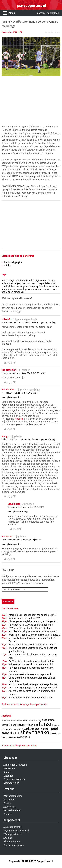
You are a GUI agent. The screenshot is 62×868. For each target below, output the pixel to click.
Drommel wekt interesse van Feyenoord (30, 674)
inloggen (40, 13)
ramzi (46, 289)
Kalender (8, 776)
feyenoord (24, 725)
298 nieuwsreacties (10, 540)
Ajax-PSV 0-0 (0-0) (31, 373)
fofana (51, 281)
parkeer (29, 729)
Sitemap (8, 838)
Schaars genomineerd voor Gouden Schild (31, 665)
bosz (37, 720)
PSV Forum (9, 768)
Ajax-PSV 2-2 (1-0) (30, 323)
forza (45, 724)
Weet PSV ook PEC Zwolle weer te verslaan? (32, 645)
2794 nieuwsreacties (11, 373)
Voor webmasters (13, 796)
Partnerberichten (12, 811)
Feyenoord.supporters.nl (16, 831)
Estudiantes (8, 390)
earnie (5, 725)
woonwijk (23, 737)
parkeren (43, 728)
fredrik (48, 286)
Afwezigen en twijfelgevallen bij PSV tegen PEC (33, 622)
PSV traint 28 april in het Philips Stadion (30, 628)
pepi (54, 729)
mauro (9, 729)
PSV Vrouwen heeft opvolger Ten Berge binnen (33, 684)
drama (51, 720)
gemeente (55, 725)
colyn (37, 281)
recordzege (38, 284)
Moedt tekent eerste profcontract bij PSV (30, 698)
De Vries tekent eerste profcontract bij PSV (31, 661)
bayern (25, 720)
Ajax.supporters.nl (13, 827)
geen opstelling (48, 323)
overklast (27, 284)
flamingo (34, 725)
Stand (7, 772)
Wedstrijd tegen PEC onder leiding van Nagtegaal (35, 635)
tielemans (50, 284)
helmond (22, 281)
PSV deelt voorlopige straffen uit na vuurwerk (33, 631)
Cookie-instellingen (14, 845)
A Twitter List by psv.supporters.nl (19, 746)
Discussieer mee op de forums (18, 256)
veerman (12, 737)
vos (23, 292)
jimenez (12, 289)
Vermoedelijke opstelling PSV (24, 618)
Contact (8, 814)
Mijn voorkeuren (12, 842)
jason (5, 289)
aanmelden (53, 13)
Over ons (9, 789)
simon (17, 292)
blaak (5, 286)
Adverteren (9, 807)
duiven (44, 281)
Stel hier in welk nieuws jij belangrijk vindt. (24, 704)
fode (41, 286)
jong (4, 281)
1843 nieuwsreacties (11, 393)
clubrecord (14, 286)
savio (30, 281)
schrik (16, 733)
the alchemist (9, 370)
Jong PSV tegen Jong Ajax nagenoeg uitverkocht (33, 688)
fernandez (14, 725)
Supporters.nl (12, 820)
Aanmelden (9, 765)
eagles (23, 286)
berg (30, 720)
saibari (7, 733)
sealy (4, 292)
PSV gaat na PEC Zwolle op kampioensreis (31, 625)
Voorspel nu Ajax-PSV (29, 440)
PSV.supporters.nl (13, 834)
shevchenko (35, 732)
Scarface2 (7, 537)
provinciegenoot (34, 289)
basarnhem (14, 720)
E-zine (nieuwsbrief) (14, 779)
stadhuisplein (55, 734)
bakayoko (12, 281)
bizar (33, 720)
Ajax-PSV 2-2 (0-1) (30, 393)
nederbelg (18, 729)
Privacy (7, 803)
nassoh (21, 289)
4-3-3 (43, 373)
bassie (20, 720)
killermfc (6, 319)
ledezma (6, 284)
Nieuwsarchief (11, 783)
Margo (5, 437)
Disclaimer (9, 800)
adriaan (4, 720)
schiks (53, 289)
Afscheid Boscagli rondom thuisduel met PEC (32, 615)
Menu (12, 13)
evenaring (33, 286)
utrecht (4, 738)
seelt (11, 292)
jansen (55, 286)
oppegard (16, 284)
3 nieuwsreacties (9, 440)
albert (9, 720)
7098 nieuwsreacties (11, 323)
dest (44, 720)
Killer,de (19, 419)
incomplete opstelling (12, 397)
